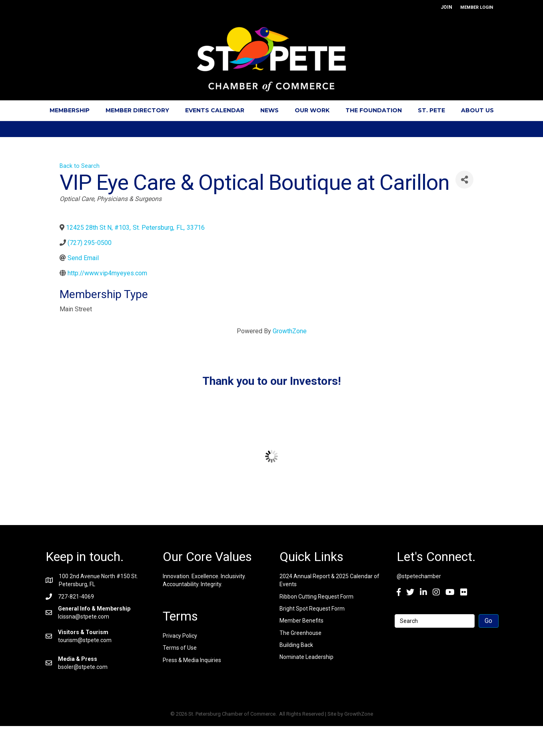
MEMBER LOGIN (477, 7)
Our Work (312, 110)
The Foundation (374, 110)
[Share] (464, 180)
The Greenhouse (300, 633)
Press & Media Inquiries (192, 660)
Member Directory (137, 110)
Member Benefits (301, 621)
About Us (477, 110)
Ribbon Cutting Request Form (316, 597)
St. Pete (431, 110)
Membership (70, 110)
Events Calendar (215, 110)
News (270, 110)
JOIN (446, 7)
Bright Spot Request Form (312, 609)
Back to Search (80, 166)
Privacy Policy (180, 636)
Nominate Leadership (306, 657)
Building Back (296, 645)
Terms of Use (180, 648)
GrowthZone (290, 331)
